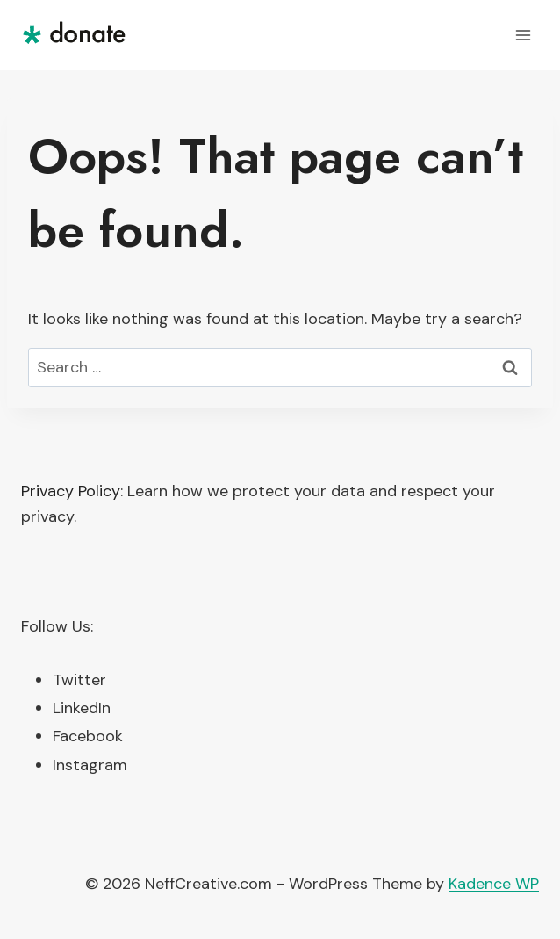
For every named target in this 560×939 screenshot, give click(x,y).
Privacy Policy (71, 491)
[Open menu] (523, 35)
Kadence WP (494, 884)
